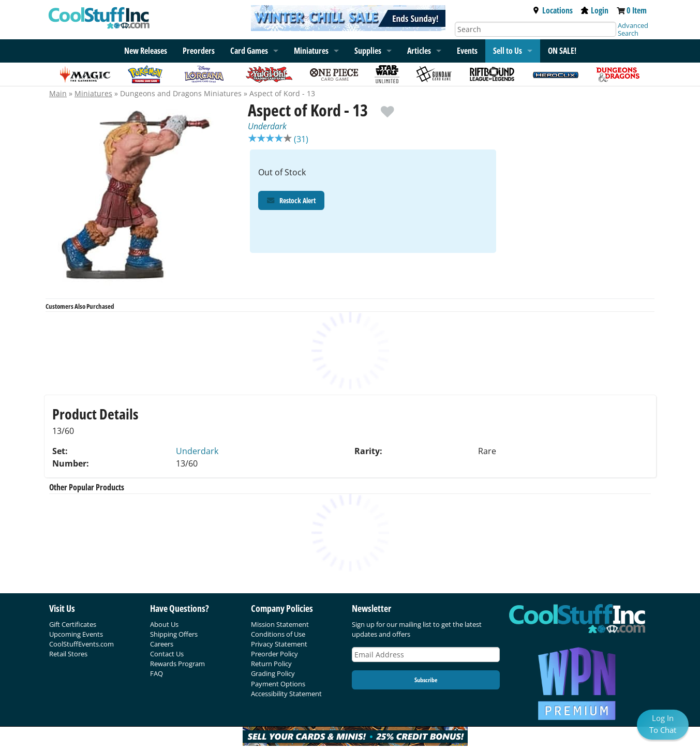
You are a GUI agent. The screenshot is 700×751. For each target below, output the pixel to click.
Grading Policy (273, 673)
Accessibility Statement (286, 694)
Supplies (368, 51)
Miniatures (93, 93)
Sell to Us (508, 51)
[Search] (535, 29)
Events (467, 51)
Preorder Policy (274, 654)
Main (58, 93)
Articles (419, 51)
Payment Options (278, 684)
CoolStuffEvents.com (81, 644)
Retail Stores (68, 654)
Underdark (267, 126)
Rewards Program (177, 664)
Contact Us (167, 654)
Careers (162, 644)
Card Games (249, 51)
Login (595, 10)
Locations (553, 10)
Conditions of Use (278, 634)
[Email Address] (426, 655)
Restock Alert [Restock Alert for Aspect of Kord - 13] (291, 201)
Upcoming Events (76, 634)
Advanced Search (633, 29)
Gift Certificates (73, 624)
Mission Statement (280, 624)
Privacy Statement (279, 644)
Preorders (199, 51)
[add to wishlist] (387, 107)
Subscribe (426, 680)
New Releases (146, 51)
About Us (164, 624)
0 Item (637, 10)
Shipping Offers (174, 634)
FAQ (157, 673)
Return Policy (271, 664)
